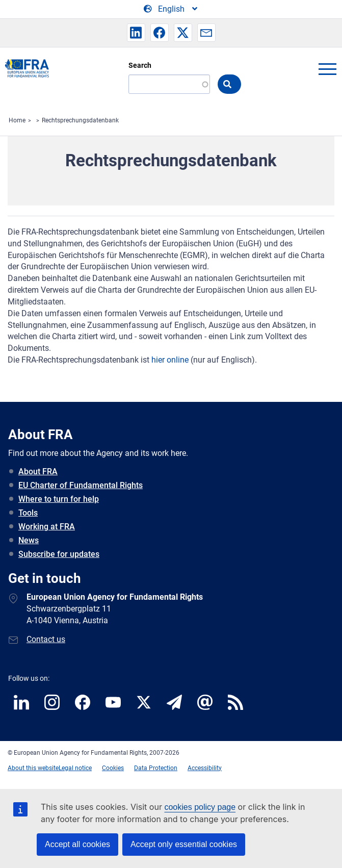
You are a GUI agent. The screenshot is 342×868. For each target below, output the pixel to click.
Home (17, 120)
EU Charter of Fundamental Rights (81, 485)
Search (140, 65)
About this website (33, 768)
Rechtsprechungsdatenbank (80, 120)
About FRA (38, 471)
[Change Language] (171, 9)
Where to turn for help (59, 499)
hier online (170, 360)
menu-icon (327, 69)
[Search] (169, 84)
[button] (136, 33)
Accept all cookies (77, 844)
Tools (28, 513)
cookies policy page (200, 807)
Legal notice (75, 768)
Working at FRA (47, 527)
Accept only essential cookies (184, 844)
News (29, 540)
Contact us (46, 639)
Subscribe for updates (59, 554)
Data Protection (156, 768)
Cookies (113, 768)
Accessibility (205, 768)
